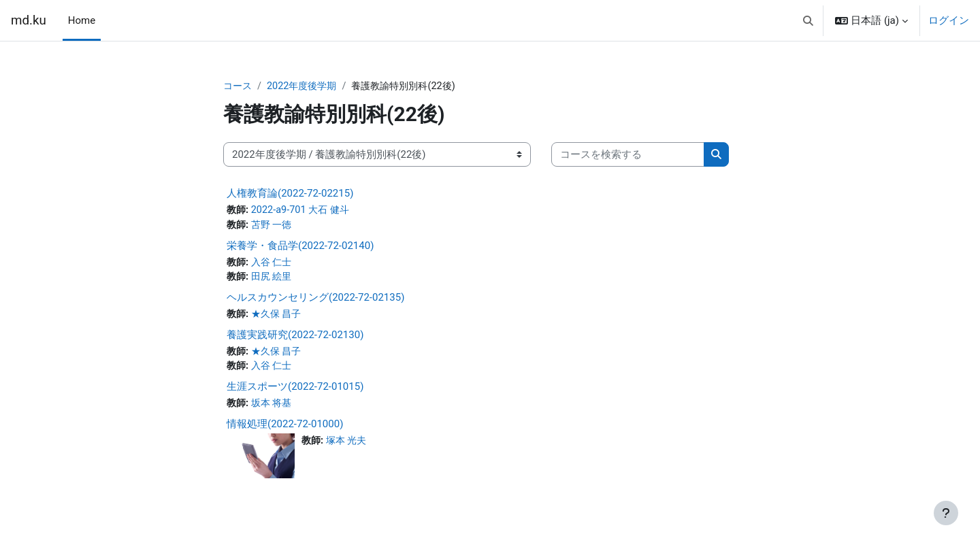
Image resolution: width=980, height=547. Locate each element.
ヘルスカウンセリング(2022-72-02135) (315, 300)
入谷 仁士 (274, 264)
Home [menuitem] (82, 20)
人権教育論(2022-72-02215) (290, 194)
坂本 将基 (274, 408)
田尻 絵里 (274, 280)
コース (239, 86)
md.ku (29, 20)
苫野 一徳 (274, 227)
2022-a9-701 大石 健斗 (304, 211)
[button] (808, 20)
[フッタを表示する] (946, 513)
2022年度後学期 (306, 86)
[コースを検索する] (628, 155)
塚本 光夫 (349, 446)
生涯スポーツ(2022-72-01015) (295, 391)
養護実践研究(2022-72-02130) (295, 338)
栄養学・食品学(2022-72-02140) (300, 247)
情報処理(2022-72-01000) (285, 429)
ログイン (949, 20)
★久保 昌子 (279, 317)
